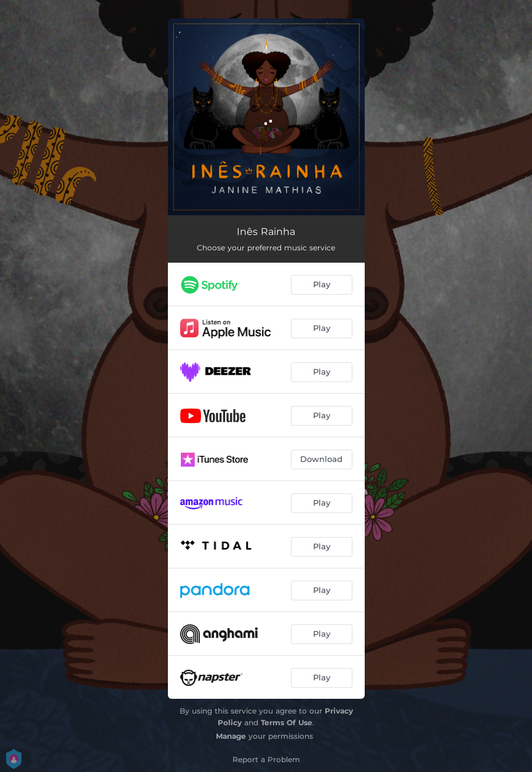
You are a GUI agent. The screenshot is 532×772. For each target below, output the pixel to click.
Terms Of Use (287, 722)
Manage (231, 736)
